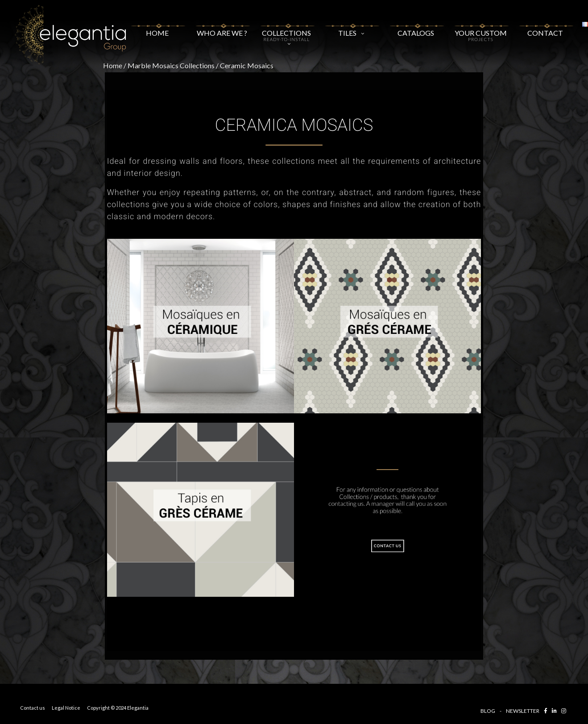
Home (157, 27)
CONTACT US (388, 546)
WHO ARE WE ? (222, 27)
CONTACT (545, 27)
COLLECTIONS (287, 33)
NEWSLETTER (523, 711)
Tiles (351, 29)
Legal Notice (66, 708)
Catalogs (416, 29)
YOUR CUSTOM (481, 31)
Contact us (33, 708)
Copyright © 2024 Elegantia (118, 708)
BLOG (488, 711)
